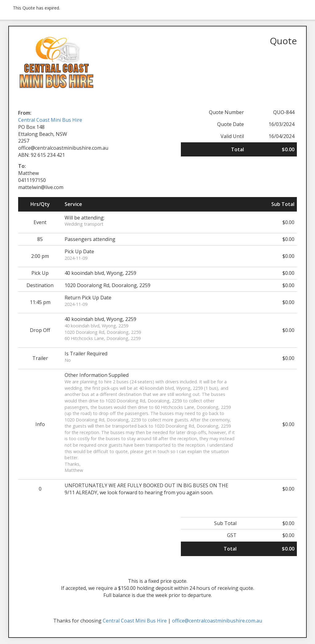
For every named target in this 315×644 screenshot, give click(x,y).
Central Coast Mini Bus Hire (50, 120)
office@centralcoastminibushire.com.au (217, 621)
